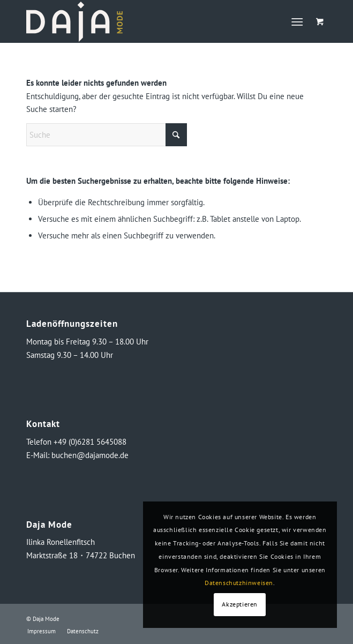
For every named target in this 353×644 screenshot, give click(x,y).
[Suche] (107, 135)
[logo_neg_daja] (146, 21)
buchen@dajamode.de (90, 455)
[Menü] (297, 21)
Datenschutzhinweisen (239, 583)
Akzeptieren (240, 604)
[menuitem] (299, 21)
